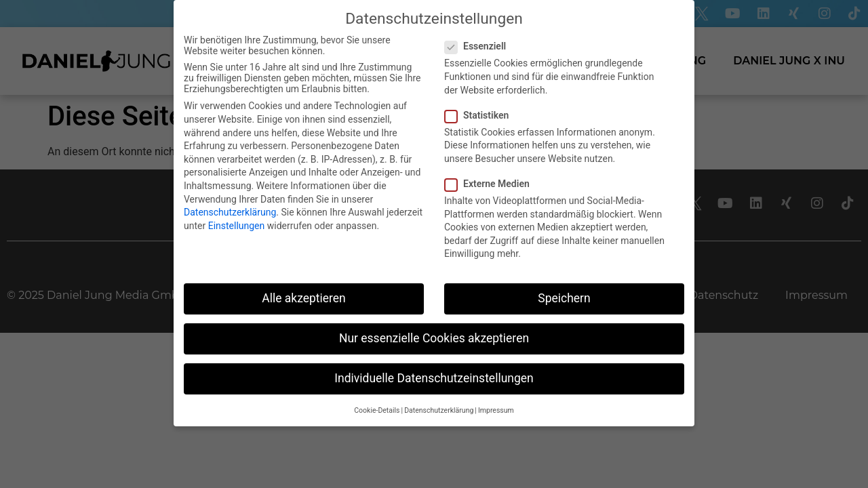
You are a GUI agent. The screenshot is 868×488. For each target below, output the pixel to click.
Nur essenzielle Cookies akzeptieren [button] (434, 338)
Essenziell (479, 46)
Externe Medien (491, 184)
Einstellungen (237, 226)
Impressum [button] (496, 410)
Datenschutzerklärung (230, 212)
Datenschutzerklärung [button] (439, 410)
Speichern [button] (564, 298)
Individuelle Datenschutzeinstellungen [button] (434, 378)
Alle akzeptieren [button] (304, 298)
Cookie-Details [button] (377, 410)
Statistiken (481, 115)
